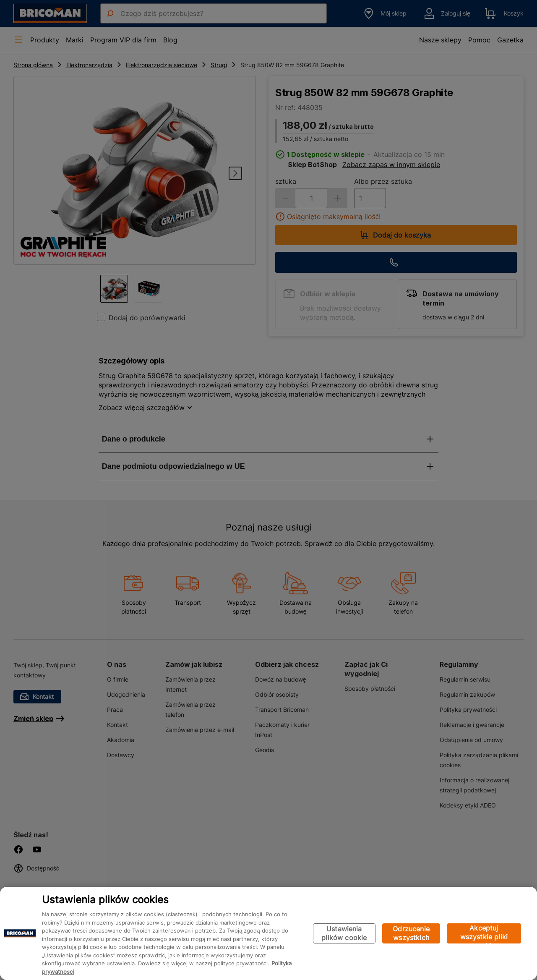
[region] (268, 933)
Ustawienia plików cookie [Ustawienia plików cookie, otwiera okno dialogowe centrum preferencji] (344, 933)
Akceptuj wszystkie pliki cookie (484, 934)
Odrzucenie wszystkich (411, 933)
